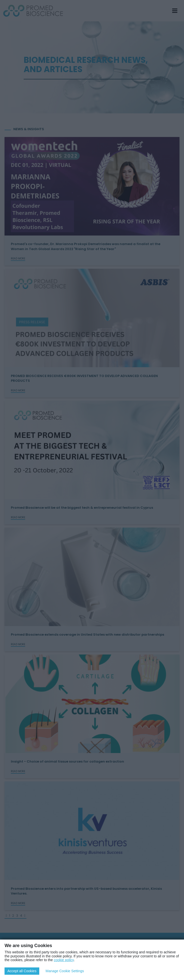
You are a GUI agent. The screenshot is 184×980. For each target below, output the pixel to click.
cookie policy (64, 960)
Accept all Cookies (22, 971)
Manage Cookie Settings (65, 971)
